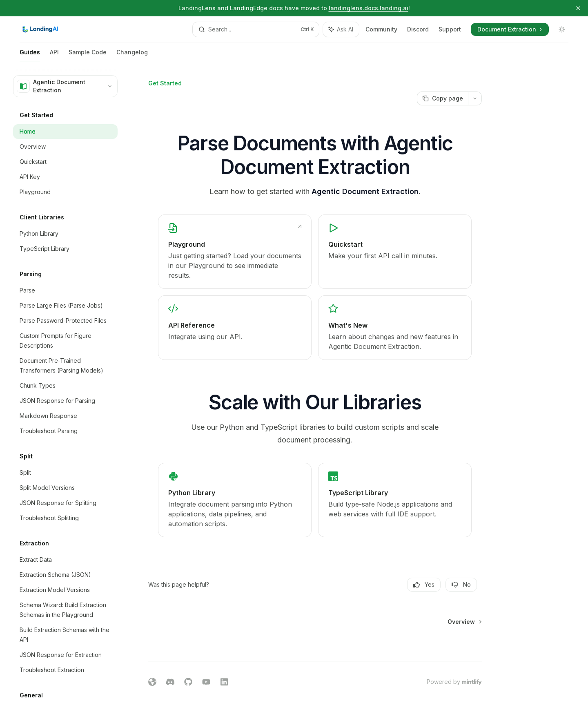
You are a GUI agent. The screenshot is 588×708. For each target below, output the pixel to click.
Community (381, 29)
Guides (30, 55)
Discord (418, 29)
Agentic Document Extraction (365, 191)
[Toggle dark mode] (562, 29)
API (54, 55)
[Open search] (256, 29)
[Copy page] (442, 98)
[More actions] (475, 98)
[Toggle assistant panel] (341, 29)
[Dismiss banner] (578, 8)
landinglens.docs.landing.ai (369, 8)
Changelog (132, 55)
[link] (235, 252)
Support (450, 29)
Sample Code (88, 55)
